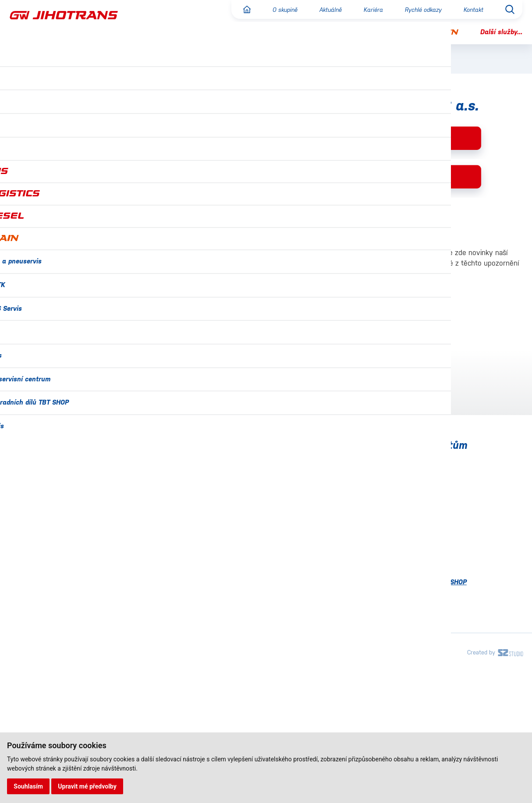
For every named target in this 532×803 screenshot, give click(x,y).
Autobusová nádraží (64, 227)
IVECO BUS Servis (394, 574)
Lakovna (379, 593)
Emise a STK (385, 554)
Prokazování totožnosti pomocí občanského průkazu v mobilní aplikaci (332, 304)
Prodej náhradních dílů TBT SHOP (419, 651)
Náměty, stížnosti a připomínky (63, 251)
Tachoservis (385, 670)
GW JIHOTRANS (206, 127)
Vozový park (49, 191)
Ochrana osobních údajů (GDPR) (62, 632)
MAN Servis (383, 612)
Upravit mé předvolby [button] (88, 786)
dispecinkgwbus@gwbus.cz (75, 434)
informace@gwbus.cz (65, 378)
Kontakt (472, 10)
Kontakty (25, 671)
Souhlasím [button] (29, 786)
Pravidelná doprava (63, 143)
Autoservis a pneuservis (404, 535)
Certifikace (28, 593)
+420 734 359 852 (67, 368)
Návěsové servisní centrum (409, 632)
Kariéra (368, 10)
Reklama (42, 209)
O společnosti (51, 125)
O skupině (276, 10)
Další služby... (500, 32)
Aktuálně (324, 10)
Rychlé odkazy (420, 10)
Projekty (23, 652)
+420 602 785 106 (67, 424)
